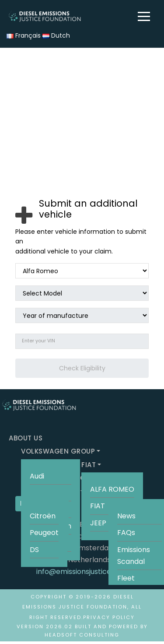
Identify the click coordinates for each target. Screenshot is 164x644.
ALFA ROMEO (112, 489)
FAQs (126, 533)
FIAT (89, 465)
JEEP (98, 523)
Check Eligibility (82, 368)
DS (34, 550)
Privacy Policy (109, 617)
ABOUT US (26, 438)
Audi (37, 476)
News (126, 516)
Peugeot (44, 533)
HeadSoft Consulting (82, 635)
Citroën (43, 516)
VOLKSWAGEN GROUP (58, 451)
